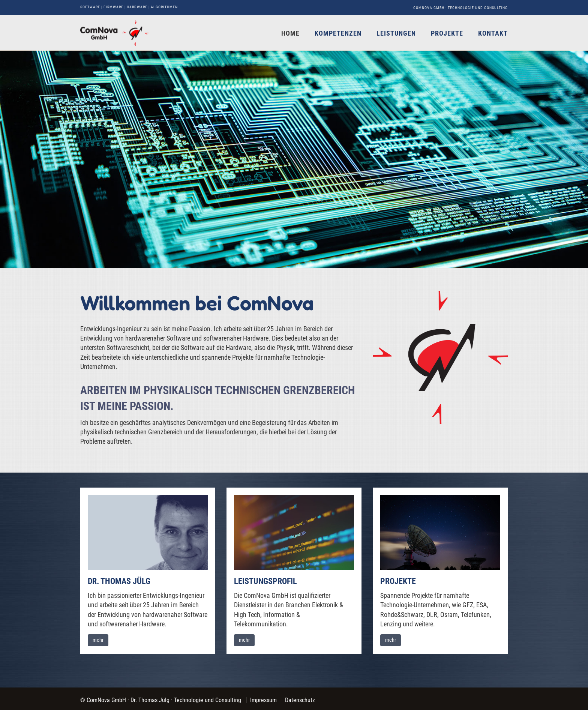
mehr (98, 640)
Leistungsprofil (265, 581)
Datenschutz (300, 700)
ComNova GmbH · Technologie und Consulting (460, 8)
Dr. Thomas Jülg (119, 581)
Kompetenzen (338, 33)
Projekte (447, 33)
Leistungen (396, 33)
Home (290, 33)
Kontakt (493, 33)
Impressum (263, 700)
